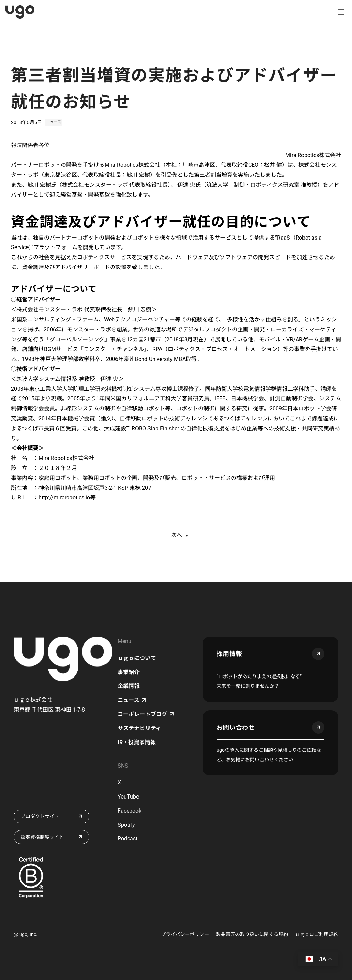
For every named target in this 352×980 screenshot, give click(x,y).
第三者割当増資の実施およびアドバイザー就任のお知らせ (174, 89)
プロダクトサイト (40, 816)
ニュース (53, 122)
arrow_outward (318, 654)
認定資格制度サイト (42, 837)
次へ (177, 535)
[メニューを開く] (341, 12)
